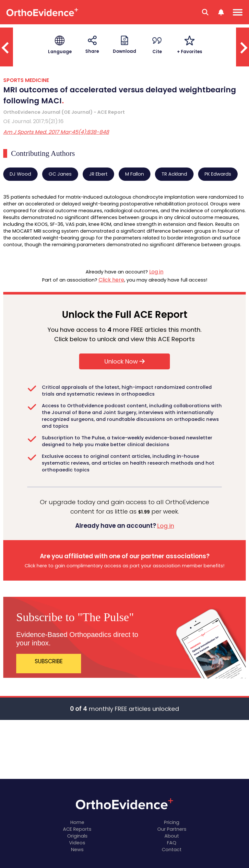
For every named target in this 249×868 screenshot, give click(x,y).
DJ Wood (20, 174)
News (77, 850)
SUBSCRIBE (49, 661)
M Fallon (135, 174)
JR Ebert (98, 174)
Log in (156, 272)
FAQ (172, 843)
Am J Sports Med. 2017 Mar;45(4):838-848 (56, 132)
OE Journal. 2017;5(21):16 (33, 121)
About (172, 836)
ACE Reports (77, 829)
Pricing (172, 822)
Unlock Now (124, 361)
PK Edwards (218, 174)
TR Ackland (174, 174)
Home (77, 822)
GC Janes (60, 174)
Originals (77, 836)
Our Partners (172, 829)
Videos (77, 843)
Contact (172, 850)
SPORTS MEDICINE (26, 80)
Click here (111, 280)
